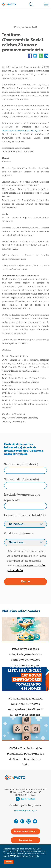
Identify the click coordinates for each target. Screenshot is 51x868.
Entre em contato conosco (26, 831)
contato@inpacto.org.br (26, 810)
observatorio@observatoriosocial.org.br (21, 131)
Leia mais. (34, 856)
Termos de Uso (26, 840)
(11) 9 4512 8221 (26, 799)
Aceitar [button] (9, 862)
